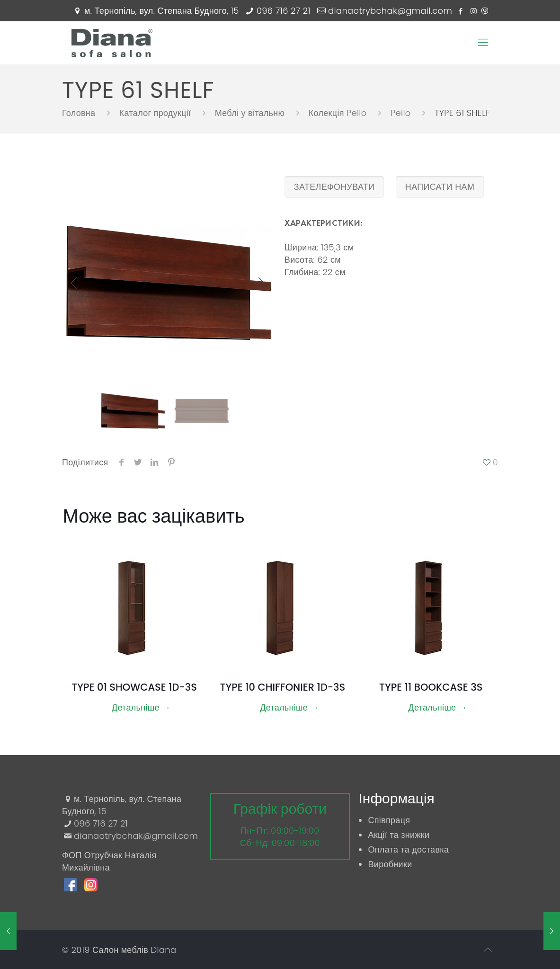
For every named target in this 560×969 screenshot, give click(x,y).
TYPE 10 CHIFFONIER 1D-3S (283, 687)
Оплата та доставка (408, 849)
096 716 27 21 (284, 11)
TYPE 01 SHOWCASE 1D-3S (134, 687)
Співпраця (389, 820)
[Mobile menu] (483, 43)
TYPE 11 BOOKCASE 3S (431, 687)
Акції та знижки (399, 835)
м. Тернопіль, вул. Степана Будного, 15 (162, 11)
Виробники (390, 864)
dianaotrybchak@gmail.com (390, 11)
